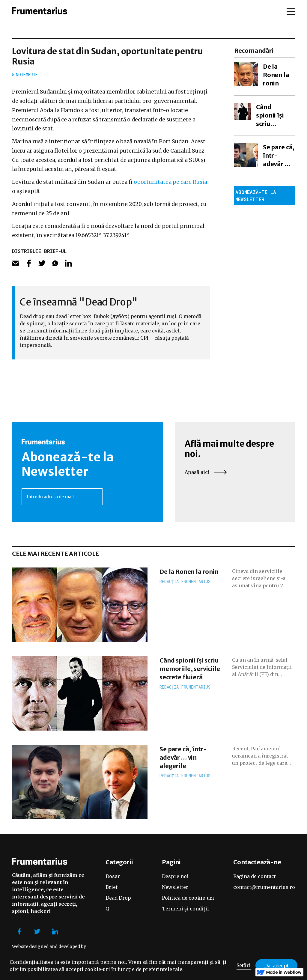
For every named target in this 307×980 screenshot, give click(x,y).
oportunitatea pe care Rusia (170, 182)
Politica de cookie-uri (188, 898)
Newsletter (175, 887)
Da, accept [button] (276, 966)
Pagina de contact (255, 876)
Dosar (113, 876)
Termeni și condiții (185, 909)
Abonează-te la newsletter (256, 196)
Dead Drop (118, 898)
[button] (291, 12)
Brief (112, 887)
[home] (40, 12)
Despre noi (175, 876)
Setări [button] (244, 965)
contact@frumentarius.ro (264, 887)
